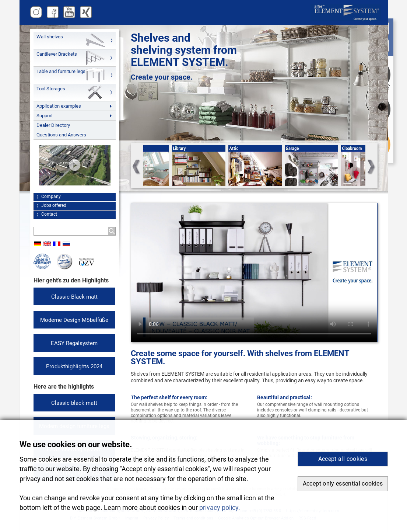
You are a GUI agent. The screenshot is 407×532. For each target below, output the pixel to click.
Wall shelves (50, 37)
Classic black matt (74, 403)
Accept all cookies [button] (343, 459)
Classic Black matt (74, 297)
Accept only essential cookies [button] (343, 484)
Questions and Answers (61, 135)
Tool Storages (51, 89)
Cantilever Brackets (57, 54)
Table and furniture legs (61, 71)
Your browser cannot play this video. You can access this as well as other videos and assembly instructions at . (254, 272)
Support (45, 116)
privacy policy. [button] (220, 508)
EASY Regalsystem (74, 343)
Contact (49, 214)
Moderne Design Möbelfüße (74, 320)
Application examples (59, 106)
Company (51, 197)
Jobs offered (54, 205)
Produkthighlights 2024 (74, 366)
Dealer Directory (53, 125)
